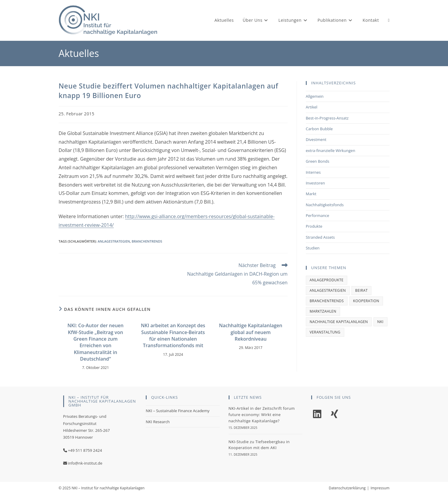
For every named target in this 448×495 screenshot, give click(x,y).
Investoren (316, 183)
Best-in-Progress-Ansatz (327, 118)
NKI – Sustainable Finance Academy (178, 411)
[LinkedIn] (317, 414)
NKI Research (158, 422)
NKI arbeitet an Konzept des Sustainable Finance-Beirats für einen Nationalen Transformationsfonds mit (173, 335)
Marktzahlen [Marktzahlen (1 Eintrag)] (323, 311)
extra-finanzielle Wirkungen (331, 150)
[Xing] (334, 414)
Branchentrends (147, 241)
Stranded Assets (320, 237)
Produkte (314, 226)
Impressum (380, 488)
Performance (318, 215)
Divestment (316, 139)
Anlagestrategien (114, 241)
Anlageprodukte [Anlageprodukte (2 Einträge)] (327, 280)
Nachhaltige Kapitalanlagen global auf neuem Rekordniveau (251, 332)
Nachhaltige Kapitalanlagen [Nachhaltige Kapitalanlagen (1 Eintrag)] (339, 322)
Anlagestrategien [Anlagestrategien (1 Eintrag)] (328, 290)
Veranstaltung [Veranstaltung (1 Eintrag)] (325, 332)
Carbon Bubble (319, 129)
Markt (311, 194)
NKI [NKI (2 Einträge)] (380, 322)
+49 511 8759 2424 (85, 450)
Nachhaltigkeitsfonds (325, 205)
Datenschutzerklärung (347, 488)
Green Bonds (318, 161)
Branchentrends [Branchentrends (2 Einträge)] (327, 301)
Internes (313, 172)
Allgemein (315, 96)
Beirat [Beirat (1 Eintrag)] (362, 290)
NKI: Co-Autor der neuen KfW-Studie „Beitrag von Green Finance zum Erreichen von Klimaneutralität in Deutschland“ (95, 342)
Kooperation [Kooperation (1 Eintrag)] (366, 301)
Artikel (312, 107)
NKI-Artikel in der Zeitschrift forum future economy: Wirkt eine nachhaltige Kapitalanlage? (262, 415)
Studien (313, 248)
